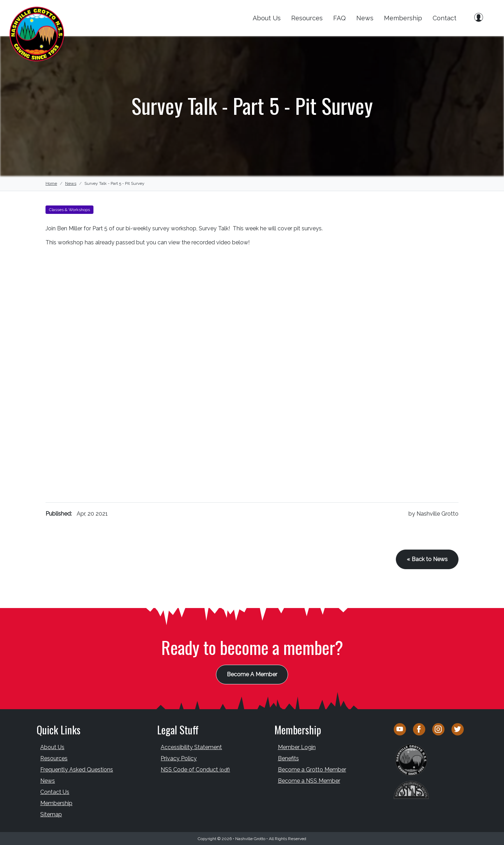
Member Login (297, 747)
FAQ (339, 18)
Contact (444, 18)
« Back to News (427, 559)
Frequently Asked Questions (77, 769)
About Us (267, 18)
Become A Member (252, 674)
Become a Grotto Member (312, 769)
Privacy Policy (179, 758)
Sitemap (51, 814)
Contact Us (55, 792)
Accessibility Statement (191, 747)
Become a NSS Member (309, 780)
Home (51, 183)
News (365, 18)
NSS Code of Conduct (195, 769)
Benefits (288, 758)
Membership (403, 18)
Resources (307, 18)
